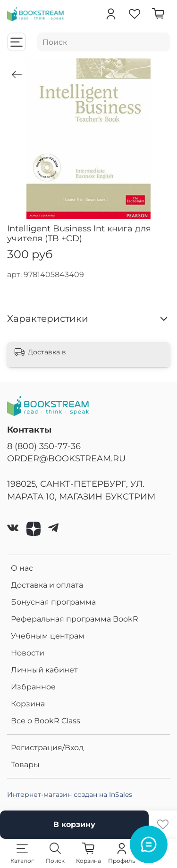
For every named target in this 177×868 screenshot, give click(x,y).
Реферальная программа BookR (75, 619)
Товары (25, 765)
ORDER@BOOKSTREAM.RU (66, 458)
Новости (28, 653)
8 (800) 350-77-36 (44, 446)
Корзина (28, 704)
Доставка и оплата (47, 585)
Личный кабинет (44, 670)
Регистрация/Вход (47, 748)
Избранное (33, 687)
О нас (22, 568)
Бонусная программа (53, 602)
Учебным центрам (48, 636)
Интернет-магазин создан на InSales (70, 794)
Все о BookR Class (46, 721)
